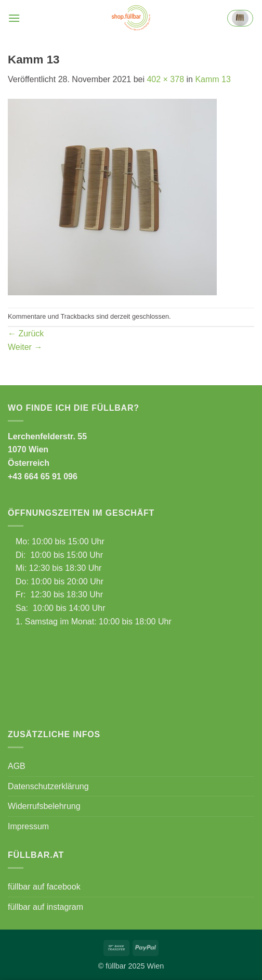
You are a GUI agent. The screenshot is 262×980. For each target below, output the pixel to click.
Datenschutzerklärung (48, 786)
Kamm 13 (213, 79)
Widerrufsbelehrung (44, 806)
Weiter (25, 347)
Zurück (26, 334)
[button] (14, 18)
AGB (17, 766)
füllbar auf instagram (45, 907)
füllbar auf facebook (44, 887)
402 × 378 (165, 79)
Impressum (28, 826)
